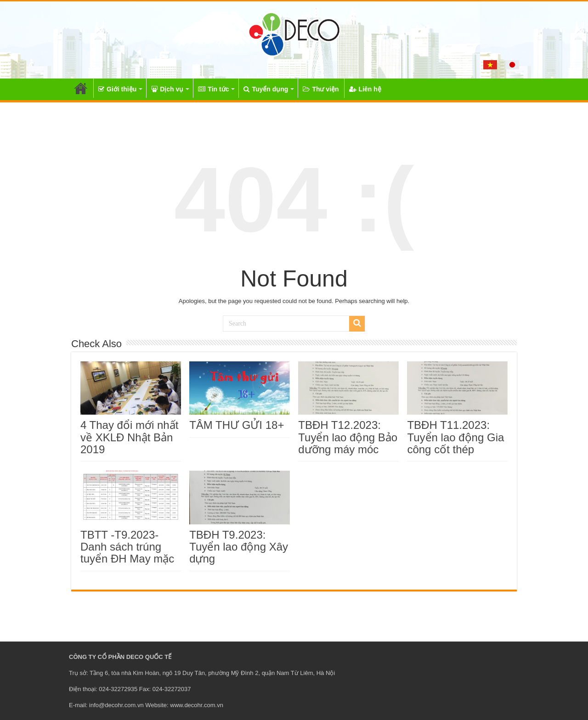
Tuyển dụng (266, 89)
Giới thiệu (117, 89)
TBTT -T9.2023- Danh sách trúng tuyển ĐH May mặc (127, 547)
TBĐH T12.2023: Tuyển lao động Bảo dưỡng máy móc (348, 437)
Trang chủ (81, 88)
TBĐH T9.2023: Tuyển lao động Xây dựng (239, 547)
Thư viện (321, 89)
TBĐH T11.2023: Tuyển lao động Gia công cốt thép (455, 437)
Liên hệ (365, 89)
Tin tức (213, 89)
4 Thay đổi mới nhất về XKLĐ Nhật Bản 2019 (129, 437)
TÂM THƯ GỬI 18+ (237, 425)
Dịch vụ (167, 89)
